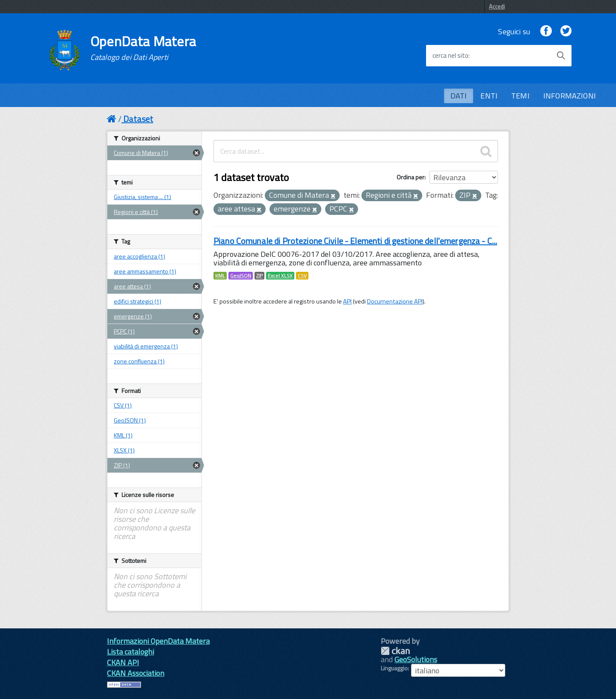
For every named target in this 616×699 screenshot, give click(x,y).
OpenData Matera (143, 48)
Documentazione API (395, 301)
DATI (459, 96)
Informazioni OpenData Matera (158, 641)
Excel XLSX (280, 276)
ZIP (259, 276)
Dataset (138, 119)
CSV (302, 276)
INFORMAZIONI (570, 96)
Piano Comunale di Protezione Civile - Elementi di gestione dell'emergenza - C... (355, 241)
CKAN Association (136, 673)
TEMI (520, 96)
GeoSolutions (416, 659)
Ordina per (410, 177)
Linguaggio (394, 668)
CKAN (395, 651)
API (347, 301)
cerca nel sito (450, 56)
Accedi (497, 6)
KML (220, 276)
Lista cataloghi (130, 652)
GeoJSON (241, 276)
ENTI (489, 96)
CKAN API (123, 662)
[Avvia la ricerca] (561, 56)
